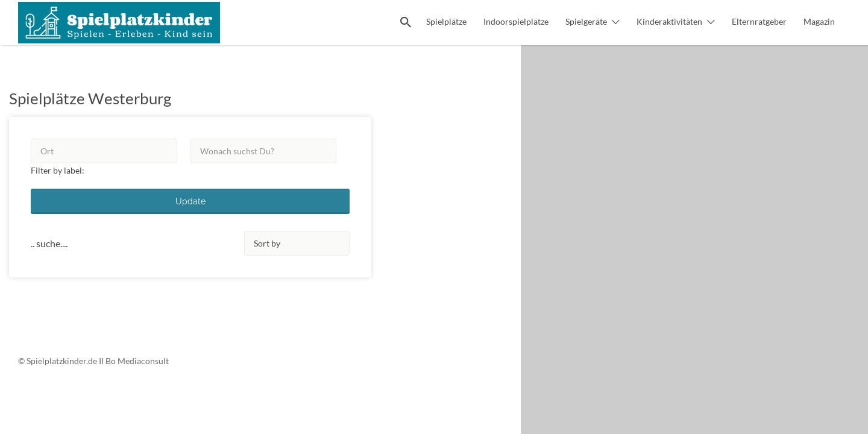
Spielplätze (446, 21)
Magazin (819, 21)
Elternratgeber (759, 21)
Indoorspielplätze (516, 21)
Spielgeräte (586, 21)
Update (190, 201)
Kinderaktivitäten (669, 21)
